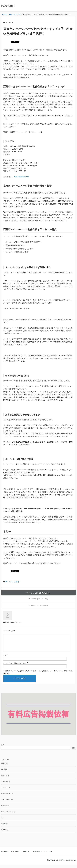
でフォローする (40, 599)
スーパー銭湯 (6, 785)
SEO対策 (4, 773)
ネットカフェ (6, 791)
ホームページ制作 (12, 582)
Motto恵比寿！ (26, 855)
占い (3, 821)
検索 (3, 749)
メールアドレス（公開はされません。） (15, 667)
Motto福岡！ (8, 6)
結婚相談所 (5, 833)
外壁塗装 (4, 827)
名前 (5, 659)
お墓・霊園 (5, 779)
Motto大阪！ (5, 855)
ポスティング (6, 809)
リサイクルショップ (8, 815)
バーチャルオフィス (8, 797)
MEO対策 (4, 767)
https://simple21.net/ (21, 177)
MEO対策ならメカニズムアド (43, 855)
